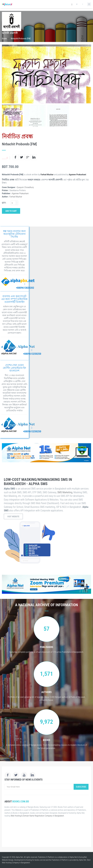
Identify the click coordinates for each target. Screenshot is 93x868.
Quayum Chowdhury (25, 187)
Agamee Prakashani (77, 174)
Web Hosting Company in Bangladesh (16, 863)
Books (4, 39)
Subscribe (81, 787)
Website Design (8, 860)
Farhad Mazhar (47, 174)
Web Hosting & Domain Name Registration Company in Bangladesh (37, 816)
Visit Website (13, 517)
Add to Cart (11, 211)
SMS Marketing (65, 492)
